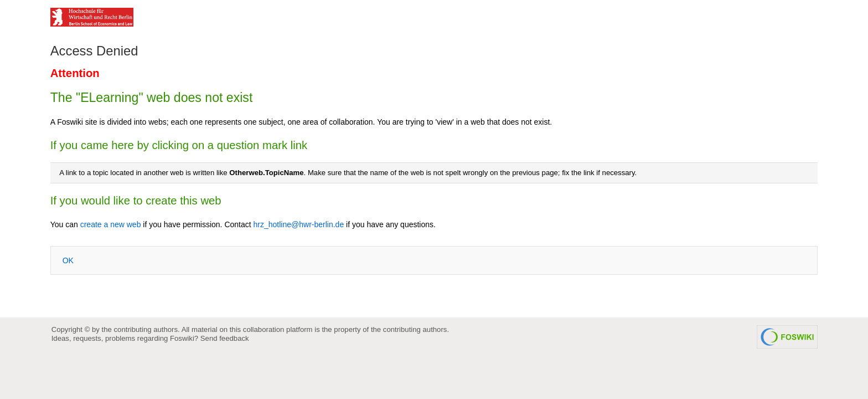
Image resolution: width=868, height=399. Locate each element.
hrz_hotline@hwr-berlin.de (299, 224)
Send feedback (225, 338)
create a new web (111, 224)
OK (68, 260)
